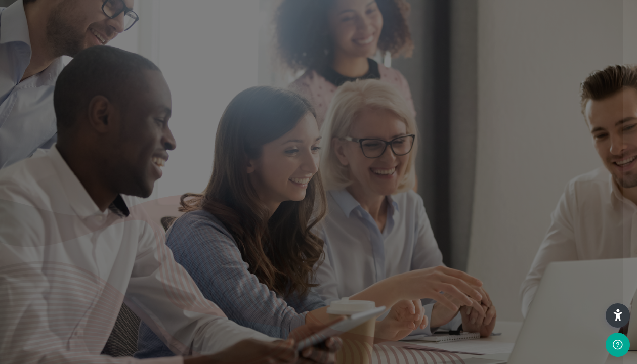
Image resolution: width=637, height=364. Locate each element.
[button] (618, 315)
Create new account (511, 239)
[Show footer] (618, 345)
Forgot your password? (590, 188)
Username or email (434, 90)
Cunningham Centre (507, 327)
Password (418, 140)
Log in (511, 216)
